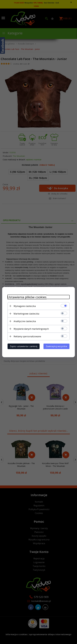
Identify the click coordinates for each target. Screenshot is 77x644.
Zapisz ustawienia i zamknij (24, 346)
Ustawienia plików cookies (27, 297)
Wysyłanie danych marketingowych (31, 329)
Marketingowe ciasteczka (26, 314)
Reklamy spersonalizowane (27, 336)
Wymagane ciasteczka (25, 306)
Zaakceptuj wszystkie (56, 346)
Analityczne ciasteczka (25, 321)
